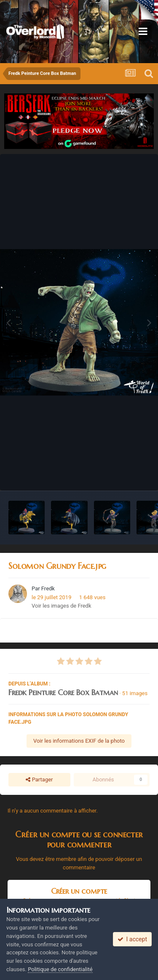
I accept (132, 939)
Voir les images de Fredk (62, 606)
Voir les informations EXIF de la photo (79, 741)
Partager (39, 780)
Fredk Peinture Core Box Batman (63, 692)
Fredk (48, 588)
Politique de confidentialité (60, 969)
